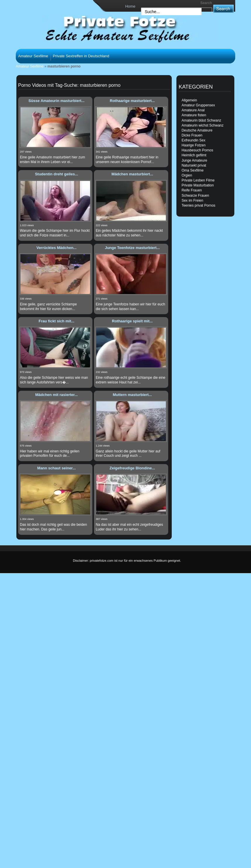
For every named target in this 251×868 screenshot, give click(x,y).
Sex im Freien (192, 200)
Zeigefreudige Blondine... (132, 468)
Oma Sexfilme (193, 170)
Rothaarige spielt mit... (132, 321)
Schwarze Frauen (195, 196)
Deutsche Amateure (197, 130)
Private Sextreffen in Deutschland (81, 56)
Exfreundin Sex (194, 140)
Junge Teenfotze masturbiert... (132, 248)
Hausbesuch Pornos (197, 150)
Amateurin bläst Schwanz (201, 120)
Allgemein (189, 100)
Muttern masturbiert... (132, 395)
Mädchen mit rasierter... (56, 395)
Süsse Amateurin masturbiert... (56, 101)
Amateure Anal (193, 110)
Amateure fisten (194, 115)
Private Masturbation (198, 185)
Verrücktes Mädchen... (56, 248)
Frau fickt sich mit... (56, 321)
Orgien (187, 175)
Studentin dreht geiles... (56, 174)
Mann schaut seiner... (56, 468)
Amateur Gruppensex (198, 105)
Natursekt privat (194, 165)
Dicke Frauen (192, 135)
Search (206, 3)
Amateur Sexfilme (33, 56)
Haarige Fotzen (194, 145)
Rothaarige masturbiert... (132, 101)
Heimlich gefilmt (194, 155)
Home (130, 6)
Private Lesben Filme (198, 180)
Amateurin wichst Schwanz (203, 125)
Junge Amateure (194, 160)
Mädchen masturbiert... (132, 174)
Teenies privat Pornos (198, 205)
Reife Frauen (192, 190)
